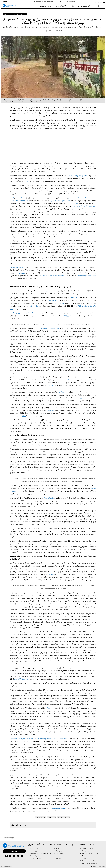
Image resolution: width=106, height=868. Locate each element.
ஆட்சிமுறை (60, 856)
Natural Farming (41, 817)
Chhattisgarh (52, 817)
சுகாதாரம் (59, 858)
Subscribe (14, 851)
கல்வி (58, 848)
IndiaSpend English (37, 2)
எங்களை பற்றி (58, 2)
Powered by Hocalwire (98, 867)
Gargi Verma (19, 825)
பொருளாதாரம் (60, 851)
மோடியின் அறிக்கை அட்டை (90, 851)
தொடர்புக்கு (34, 856)
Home (6, 14)
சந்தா (64, 2)
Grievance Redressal (36, 858)
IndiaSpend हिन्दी (49, 2)
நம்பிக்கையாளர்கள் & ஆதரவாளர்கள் (41, 853)
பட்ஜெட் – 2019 (86, 858)
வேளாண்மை (60, 853)
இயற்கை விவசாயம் (20, 14)
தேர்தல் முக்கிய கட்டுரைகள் (90, 861)
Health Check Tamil (72, 2)
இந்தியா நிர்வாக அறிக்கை (89, 863)
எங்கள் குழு (34, 851)
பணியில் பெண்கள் (87, 848)
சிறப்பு (11, 14)
